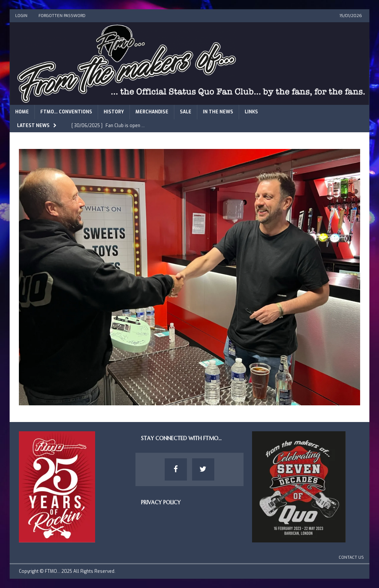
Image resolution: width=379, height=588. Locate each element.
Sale (186, 112)
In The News (218, 112)
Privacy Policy (161, 502)
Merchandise (152, 112)
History (114, 112)
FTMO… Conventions (66, 112)
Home (22, 112)
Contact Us (351, 557)
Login (21, 16)
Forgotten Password (62, 16)
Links (251, 112)
